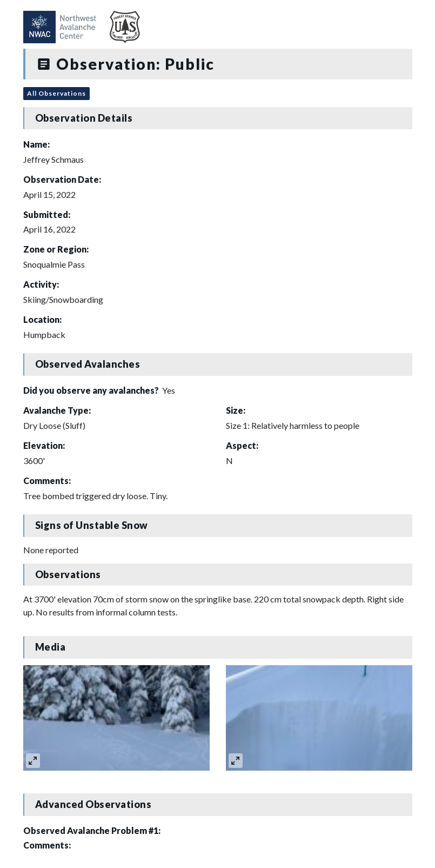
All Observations (56, 93)
